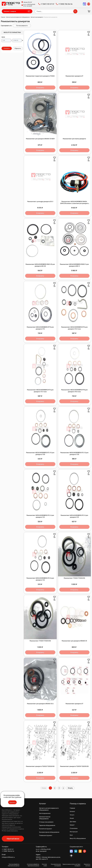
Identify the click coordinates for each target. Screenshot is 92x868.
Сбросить (18, 48)
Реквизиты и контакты (87, 865)
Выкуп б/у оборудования (78, 838)
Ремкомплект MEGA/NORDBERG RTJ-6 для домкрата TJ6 (40, 579)
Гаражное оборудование (47, 825)
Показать (7, 48)
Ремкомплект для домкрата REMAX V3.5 (40, 704)
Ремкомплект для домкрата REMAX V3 (74, 641)
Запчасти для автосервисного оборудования (49, 809)
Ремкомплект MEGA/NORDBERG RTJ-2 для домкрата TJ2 (40, 516)
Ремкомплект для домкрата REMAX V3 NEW (40, 139)
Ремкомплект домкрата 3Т (74, 704)
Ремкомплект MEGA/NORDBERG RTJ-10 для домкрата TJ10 (40, 453)
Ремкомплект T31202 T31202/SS (74, 578)
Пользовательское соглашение (56, 865)
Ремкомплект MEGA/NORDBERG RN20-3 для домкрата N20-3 (74, 265)
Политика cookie (44, 865)
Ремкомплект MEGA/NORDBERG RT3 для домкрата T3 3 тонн (40, 391)
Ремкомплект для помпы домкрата (74, 139)
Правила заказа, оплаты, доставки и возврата (71, 865)
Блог (71, 835)
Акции (72, 818)
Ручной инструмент (46, 829)
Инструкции (74, 832)
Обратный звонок (13, 839)
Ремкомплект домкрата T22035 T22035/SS (74, 766)
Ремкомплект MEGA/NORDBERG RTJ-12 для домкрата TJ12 (74, 453)
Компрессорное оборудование (49, 832)
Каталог (72, 811)
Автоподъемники (45, 813)
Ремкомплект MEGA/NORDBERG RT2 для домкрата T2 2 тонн (74, 328)
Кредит (72, 825)
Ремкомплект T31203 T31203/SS (40, 641)
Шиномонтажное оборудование (45, 818)
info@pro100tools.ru (8, 857)
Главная (72, 808)
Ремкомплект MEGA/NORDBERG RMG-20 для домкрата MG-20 (40, 265)
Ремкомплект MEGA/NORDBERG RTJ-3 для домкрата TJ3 (74, 516)
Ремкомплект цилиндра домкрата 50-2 (40, 201)
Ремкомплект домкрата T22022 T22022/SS (40, 766)
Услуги (72, 815)
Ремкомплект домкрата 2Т (74, 76)
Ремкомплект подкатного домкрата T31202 (40, 76)
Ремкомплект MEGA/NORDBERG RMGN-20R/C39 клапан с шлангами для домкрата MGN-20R (74, 203)
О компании (74, 828)
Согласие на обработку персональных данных (33, 865)
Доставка (73, 822)
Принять (12, 802)
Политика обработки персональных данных (14, 865)
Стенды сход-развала (46, 822)
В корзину (40, 88)
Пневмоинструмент (46, 835)
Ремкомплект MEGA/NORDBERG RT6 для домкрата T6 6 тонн (74, 391)
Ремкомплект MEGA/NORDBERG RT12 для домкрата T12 (40, 328)
